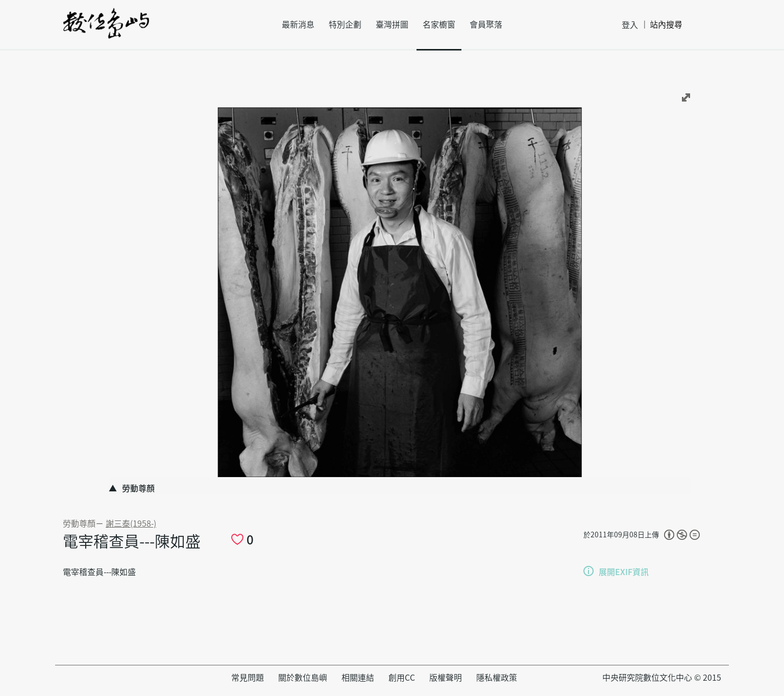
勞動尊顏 (79, 524)
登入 (630, 25)
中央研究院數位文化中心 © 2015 (662, 678)
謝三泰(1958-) (131, 524)
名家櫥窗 (439, 24)
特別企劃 (345, 24)
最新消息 (298, 24)
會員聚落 (486, 24)
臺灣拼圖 (392, 24)
